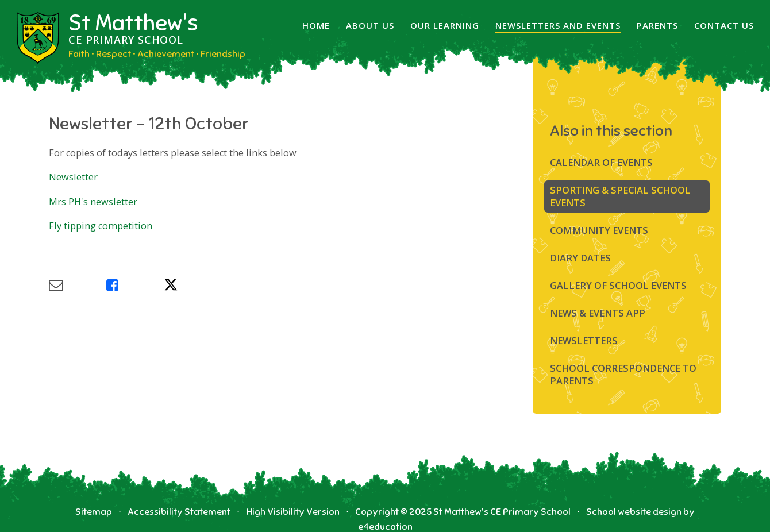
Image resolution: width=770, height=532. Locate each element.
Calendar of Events (601, 163)
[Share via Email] (78, 285)
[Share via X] (192, 285)
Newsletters (584, 341)
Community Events (599, 230)
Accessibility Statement (179, 512)
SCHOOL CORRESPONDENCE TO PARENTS (623, 375)
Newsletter (74, 177)
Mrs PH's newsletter (93, 202)
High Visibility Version (293, 512)
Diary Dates (580, 258)
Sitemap (94, 512)
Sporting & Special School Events (620, 196)
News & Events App (598, 313)
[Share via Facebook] (135, 285)
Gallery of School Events (618, 286)
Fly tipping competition (101, 226)
